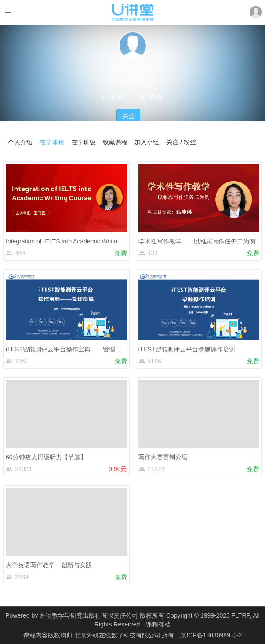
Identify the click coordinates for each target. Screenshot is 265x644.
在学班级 (83, 142)
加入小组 (147, 142)
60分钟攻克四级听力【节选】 (46, 457)
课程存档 (158, 624)
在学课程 (52, 142)
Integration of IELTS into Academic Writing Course (74, 241)
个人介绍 (20, 142)
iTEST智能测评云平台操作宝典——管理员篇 (67, 349)
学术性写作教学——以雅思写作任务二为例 (197, 241)
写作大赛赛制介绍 (163, 457)
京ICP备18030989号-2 (211, 635)
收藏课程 (115, 142)
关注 (128, 116)
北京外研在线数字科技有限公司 (118, 635)
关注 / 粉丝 (181, 142)
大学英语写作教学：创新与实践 (49, 565)
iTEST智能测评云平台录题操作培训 (187, 349)
